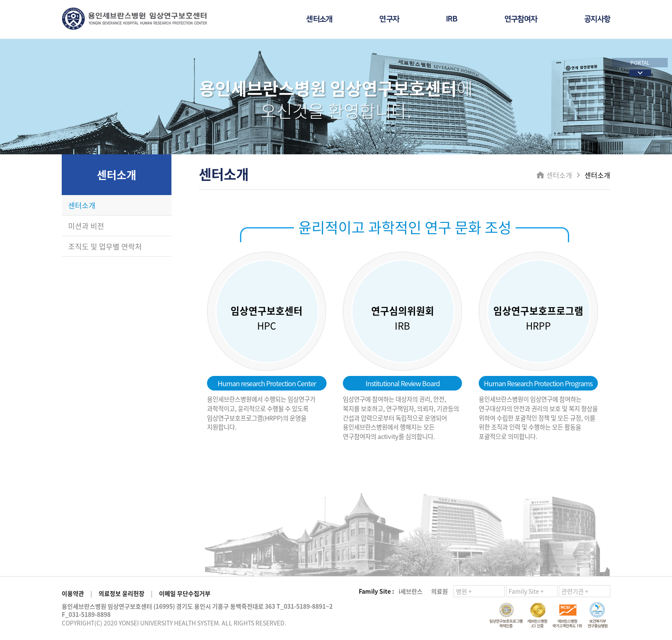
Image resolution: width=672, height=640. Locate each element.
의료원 (439, 591)
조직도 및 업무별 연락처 (105, 246)
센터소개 (319, 19)
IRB (452, 19)
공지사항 (597, 19)
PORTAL (640, 63)
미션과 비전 (86, 226)
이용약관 (73, 593)
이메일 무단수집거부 (185, 593)
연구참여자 (521, 19)
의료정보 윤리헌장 (121, 593)
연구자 (389, 19)
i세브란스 (411, 591)
